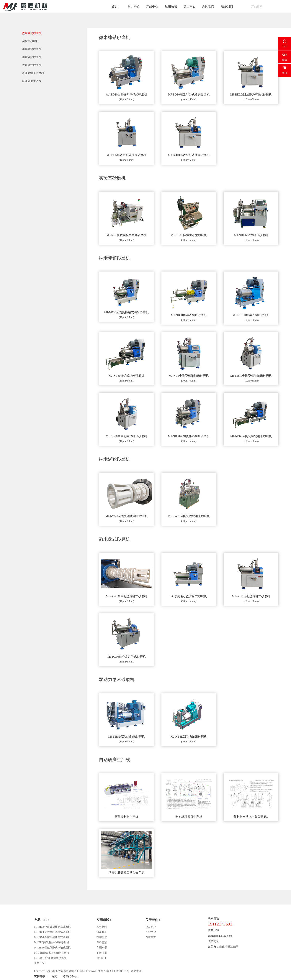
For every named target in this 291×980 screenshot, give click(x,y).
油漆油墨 (102, 953)
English (282, 6)
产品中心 (152, 6)
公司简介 (151, 927)
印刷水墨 (102, 948)
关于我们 (133, 6)
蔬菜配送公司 (71, 976)
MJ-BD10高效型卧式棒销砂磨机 (52, 948)
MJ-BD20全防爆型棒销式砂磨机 (52, 937)
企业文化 (151, 932)
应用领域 (171, 6)
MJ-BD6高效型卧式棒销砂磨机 (52, 942)
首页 (115, 6)
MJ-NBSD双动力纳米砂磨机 (50, 958)
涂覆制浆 (102, 932)
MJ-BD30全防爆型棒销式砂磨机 (52, 927)
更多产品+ (40, 963)
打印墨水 (102, 937)
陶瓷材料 (102, 927)
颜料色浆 (102, 942)
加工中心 (189, 6)
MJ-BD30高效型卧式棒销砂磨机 (52, 932)
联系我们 (227, 6)
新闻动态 (208, 6)
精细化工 (102, 958)
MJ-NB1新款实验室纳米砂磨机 (52, 953)
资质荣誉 (151, 937)
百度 (54, 976)
